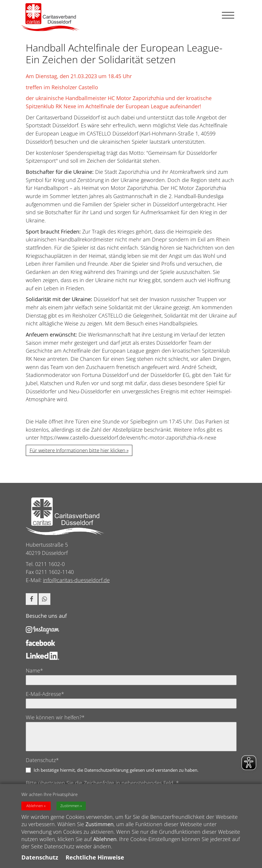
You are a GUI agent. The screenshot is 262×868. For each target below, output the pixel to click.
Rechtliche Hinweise (95, 858)
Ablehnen (35, 807)
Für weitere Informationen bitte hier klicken (77, 450)
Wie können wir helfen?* (55, 717)
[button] (32, 599)
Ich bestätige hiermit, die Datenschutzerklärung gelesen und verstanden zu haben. (116, 770)
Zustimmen (70, 807)
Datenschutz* (42, 760)
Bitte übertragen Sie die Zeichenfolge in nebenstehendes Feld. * (102, 783)
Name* (34, 670)
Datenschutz (40, 858)
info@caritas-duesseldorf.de (76, 580)
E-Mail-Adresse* (45, 694)
